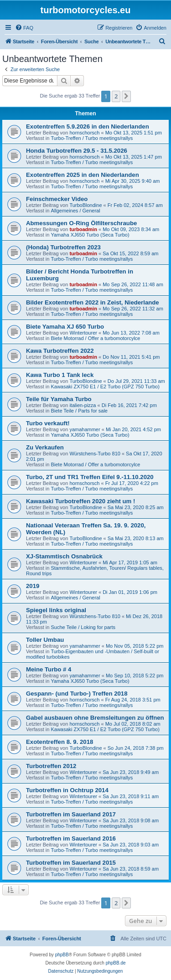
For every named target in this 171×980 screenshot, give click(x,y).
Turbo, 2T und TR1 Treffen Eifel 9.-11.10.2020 (90, 477)
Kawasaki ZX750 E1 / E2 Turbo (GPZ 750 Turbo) (105, 387)
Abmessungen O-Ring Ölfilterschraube (81, 223)
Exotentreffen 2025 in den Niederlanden (83, 175)
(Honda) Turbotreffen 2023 (63, 247)
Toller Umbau (45, 640)
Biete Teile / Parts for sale (79, 411)
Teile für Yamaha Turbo (59, 399)
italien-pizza (83, 405)
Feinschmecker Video (57, 199)
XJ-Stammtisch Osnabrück (64, 556)
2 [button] (116, 96)
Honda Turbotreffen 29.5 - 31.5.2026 (77, 151)
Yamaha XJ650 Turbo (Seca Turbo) (90, 235)
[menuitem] (24, 28)
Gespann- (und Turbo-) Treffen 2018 (77, 694)
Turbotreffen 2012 (51, 766)
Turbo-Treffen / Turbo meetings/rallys (92, 138)
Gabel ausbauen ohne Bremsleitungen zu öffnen (95, 718)
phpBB (62, 955)
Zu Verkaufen (45, 447)
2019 (33, 586)
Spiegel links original (56, 610)
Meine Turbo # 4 (49, 669)
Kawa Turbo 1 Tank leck (60, 375)
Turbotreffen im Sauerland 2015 (71, 863)
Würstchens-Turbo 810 (95, 454)
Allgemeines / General (75, 211)
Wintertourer (83, 333)
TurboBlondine (85, 205)
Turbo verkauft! (48, 423)
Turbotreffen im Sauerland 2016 (71, 838)
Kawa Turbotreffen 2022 (60, 351)
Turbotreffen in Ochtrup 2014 (67, 790)
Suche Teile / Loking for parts (83, 627)
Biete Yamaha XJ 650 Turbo (65, 327)
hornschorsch (84, 133)
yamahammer (85, 429)
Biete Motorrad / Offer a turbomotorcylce (95, 338)
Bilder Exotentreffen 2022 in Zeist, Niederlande (93, 302)
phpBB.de (116, 963)
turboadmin (83, 229)
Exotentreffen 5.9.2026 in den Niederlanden (88, 126)
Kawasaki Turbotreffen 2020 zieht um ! (80, 501)
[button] (126, 96)
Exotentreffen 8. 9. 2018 (60, 742)
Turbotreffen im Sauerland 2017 (71, 814)
